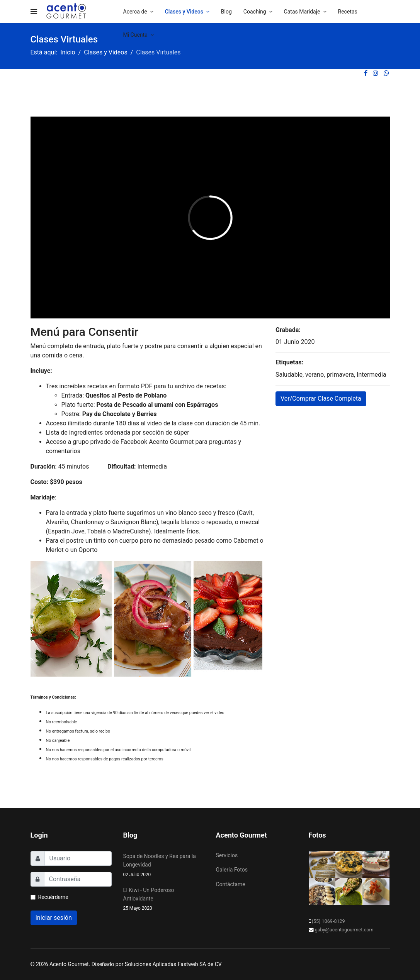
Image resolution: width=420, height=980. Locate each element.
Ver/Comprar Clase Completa (321, 399)
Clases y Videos (184, 12)
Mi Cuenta (135, 35)
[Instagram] (376, 73)
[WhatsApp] (386, 73)
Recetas (348, 12)
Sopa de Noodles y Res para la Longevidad (164, 866)
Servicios (227, 855)
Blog (226, 12)
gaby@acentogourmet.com (344, 930)
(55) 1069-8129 (328, 921)
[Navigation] (34, 12)
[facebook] (366, 73)
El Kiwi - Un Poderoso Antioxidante (164, 900)
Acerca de (135, 12)
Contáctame (231, 884)
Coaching (255, 12)
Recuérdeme (53, 897)
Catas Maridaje (302, 12)
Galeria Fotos (232, 870)
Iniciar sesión (54, 918)
